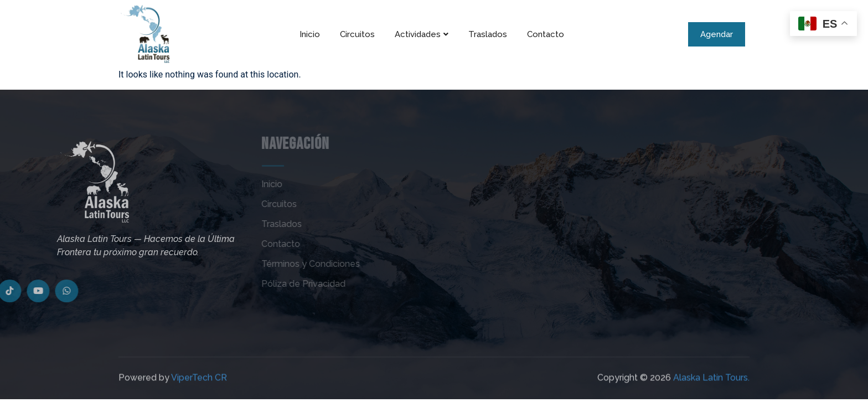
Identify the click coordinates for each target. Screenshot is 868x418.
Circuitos (357, 34)
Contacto (546, 34)
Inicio (310, 34)
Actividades (422, 34)
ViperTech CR (199, 386)
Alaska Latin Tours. (711, 386)
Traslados (488, 34)
